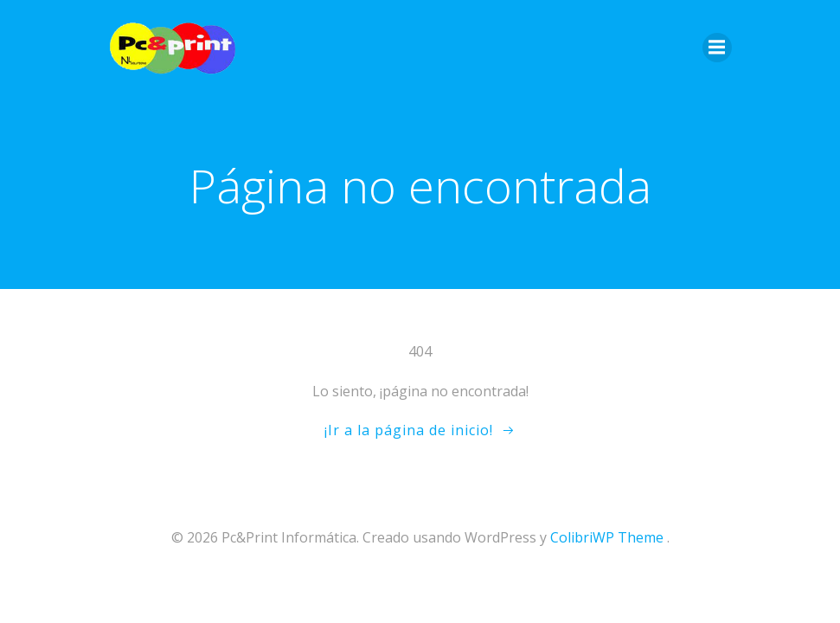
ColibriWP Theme (607, 537)
